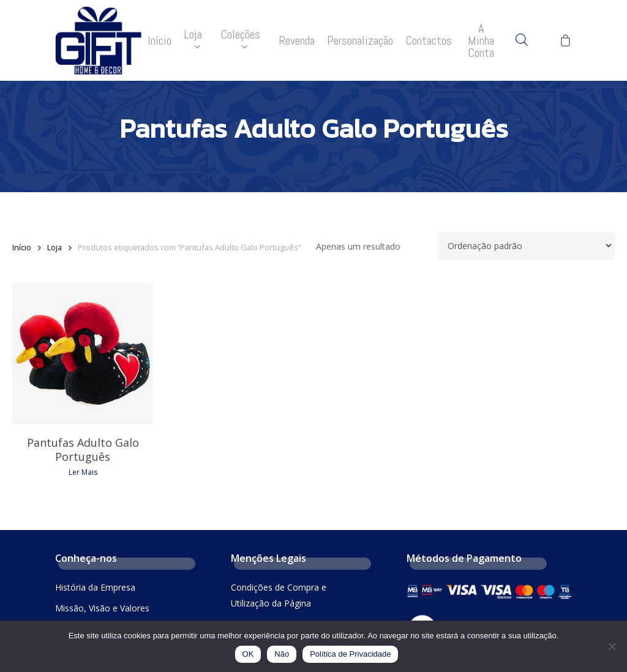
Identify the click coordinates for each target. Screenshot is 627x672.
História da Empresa (95, 587)
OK (248, 654)
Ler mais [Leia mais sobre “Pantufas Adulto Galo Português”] (83, 472)
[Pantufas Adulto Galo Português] (83, 354)
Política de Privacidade (350, 654)
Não (282, 654)
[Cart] (565, 40)
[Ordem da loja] (526, 246)
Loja (54, 247)
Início (22, 247)
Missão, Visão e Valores (102, 608)
